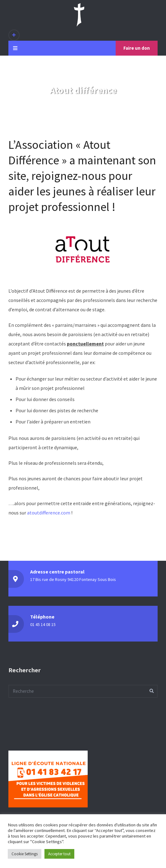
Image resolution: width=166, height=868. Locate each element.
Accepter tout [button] (59, 854)
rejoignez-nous (69, 176)
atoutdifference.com (49, 513)
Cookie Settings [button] (25, 854)
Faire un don (137, 48)
